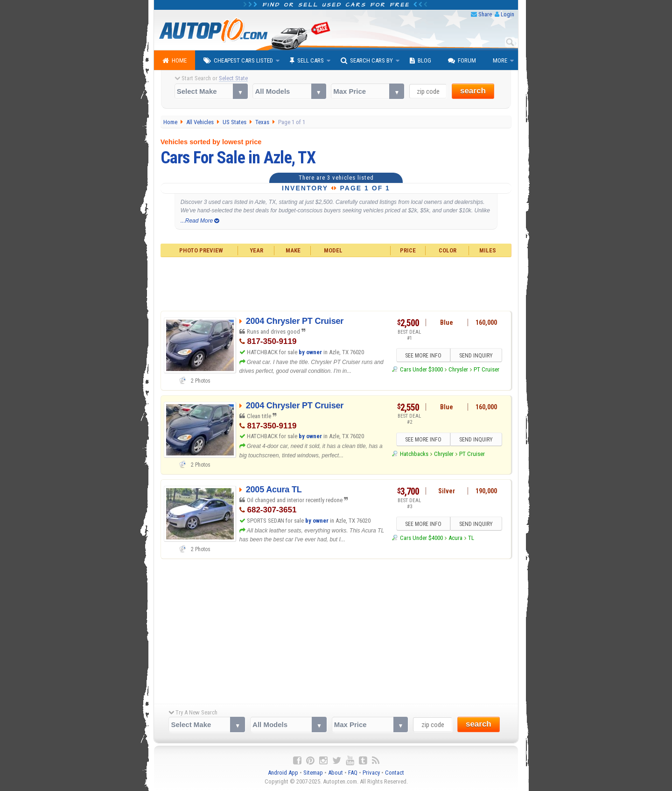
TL (471, 538)
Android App (283, 773)
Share (485, 14)
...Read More (200, 221)
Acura (455, 538)
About (336, 773)
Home (175, 61)
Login (507, 14)
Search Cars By (367, 61)
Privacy (371, 773)
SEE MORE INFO (423, 356)
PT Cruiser (486, 369)
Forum (462, 61)
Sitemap (313, 773)
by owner (310, 352)
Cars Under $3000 (421, 369)
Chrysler (458, 369)
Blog (420, 61)
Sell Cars (307, 61)
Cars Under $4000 (421, 538)
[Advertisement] (336, 283)
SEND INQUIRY (476, 356)
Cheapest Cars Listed (238, 61)
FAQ (353, 773)
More (500, 60)
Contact (395, 773)
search (473, 91)
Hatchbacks (414, 454)
